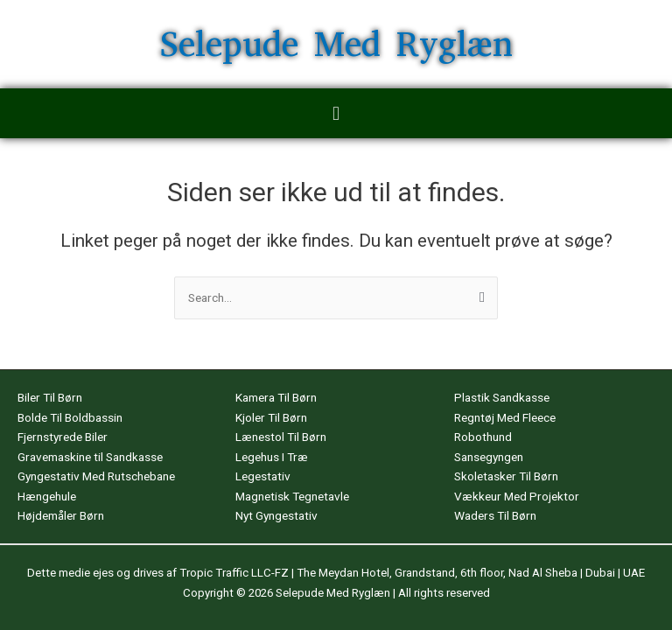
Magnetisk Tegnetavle (292, 496)
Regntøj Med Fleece (505, 417)
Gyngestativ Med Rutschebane (96, 476)
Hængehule (47, 496)
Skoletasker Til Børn (506, 476)
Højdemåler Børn (61, 515)
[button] (336, 113)
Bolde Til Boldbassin (70, 417)
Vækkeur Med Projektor (517, 496)
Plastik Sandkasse (502, 397)
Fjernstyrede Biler (63, 437)
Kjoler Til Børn (271, 417)
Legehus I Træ (272, 457)
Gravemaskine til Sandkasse (90, 457)
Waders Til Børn (495, 515)
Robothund (483, 437)
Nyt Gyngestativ (276, 515)
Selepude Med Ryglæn (336, 44)
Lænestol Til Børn (281, 437)
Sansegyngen (489, 457)
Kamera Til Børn (276, 397)
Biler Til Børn (50, 397)
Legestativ (263, 476)
